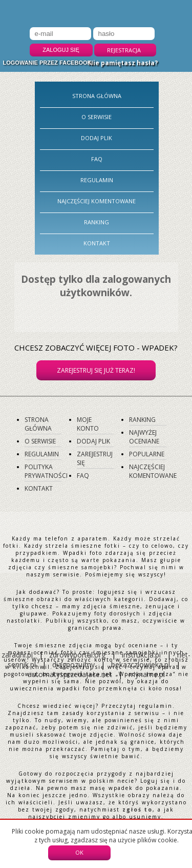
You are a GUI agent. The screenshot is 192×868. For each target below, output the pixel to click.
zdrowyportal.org (77, 655)
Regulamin (97, 180)
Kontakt (97, 243)
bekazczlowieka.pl (141, 664)
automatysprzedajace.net (70, 674)
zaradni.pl (17, 655)
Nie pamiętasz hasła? (123, 63)
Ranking (97, 222)
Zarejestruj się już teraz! (96, 370)
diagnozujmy (74, 664)
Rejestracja (124, 50)
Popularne (147, 454)
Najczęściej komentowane (97, 201)
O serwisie (97, 117)
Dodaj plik (97, 138)
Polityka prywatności (46, 471)
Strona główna (97, 96)
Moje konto (88, 424)
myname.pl (147, 674)
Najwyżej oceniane (144, 437)
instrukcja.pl (141, 655)
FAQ (97, 159)
